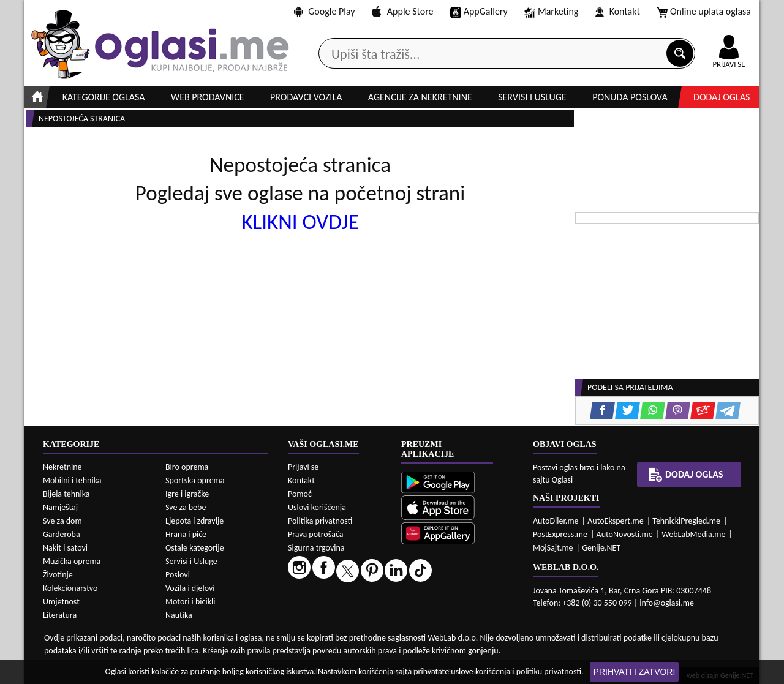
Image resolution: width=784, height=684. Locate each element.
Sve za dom (62, 521)
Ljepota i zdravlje (194, 521)
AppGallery (479, 12)
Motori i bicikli (190, 602)
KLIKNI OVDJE (300, 222)
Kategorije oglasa (104, 97)
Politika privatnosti (320, 521)
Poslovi (178, 575)
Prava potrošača (315, 534)
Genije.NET (601, 548)
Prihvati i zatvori (635, 672)
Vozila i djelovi (190, 588)
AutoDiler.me (556, 521)
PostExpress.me (560, 534)
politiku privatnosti (549, 671)
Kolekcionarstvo (70, 588)
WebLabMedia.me (693, 534)
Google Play (325, 11)
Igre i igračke (187, 494)
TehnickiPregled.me (686, 521)
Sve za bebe (186, 507)
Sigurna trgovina (316, 548)
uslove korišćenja (481, 671)
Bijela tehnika (66, 494)
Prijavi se (303, 467)
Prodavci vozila (306, 97)
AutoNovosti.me (625, 534)
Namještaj (60, 507)
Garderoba (62, 534)
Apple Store (402, 11)
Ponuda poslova (630, 97)
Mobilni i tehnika (72, 480)
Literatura (60, 615)
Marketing (551, 12)
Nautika (179, 615)
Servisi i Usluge (191, 561)
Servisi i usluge (532, 97)
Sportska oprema (195, 480)
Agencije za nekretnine (420, 97)
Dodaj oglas (722, 97)
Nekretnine (62, 467)
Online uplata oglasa (704, 12)
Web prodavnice (208, 97)
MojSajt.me (553, 548)
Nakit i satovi (65, 548)
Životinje (58, 575)
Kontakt (618, 11)
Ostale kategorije (195, 548)
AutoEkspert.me (616, 521)
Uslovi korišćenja (317, 507)
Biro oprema (187, 467)
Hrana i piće (186, 534)
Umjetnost (61, 602)
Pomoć (300, 494)
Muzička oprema (72, 561)
